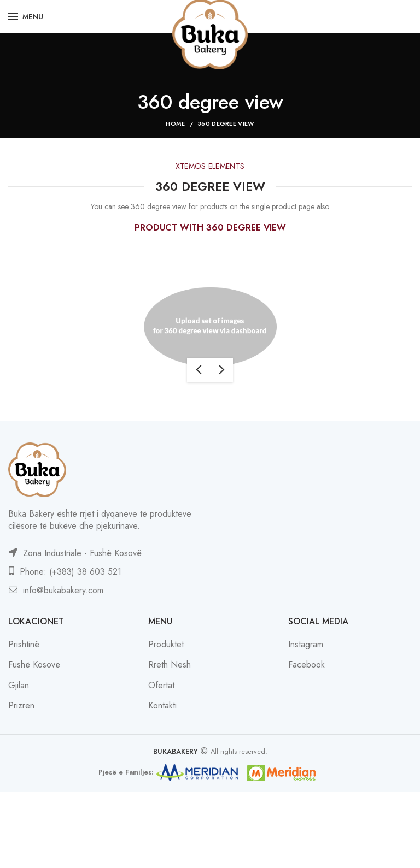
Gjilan (19, 685)
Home (175, 123)
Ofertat (161, 685)
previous (199, 370)
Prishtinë (24, 644)
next (221, 370)
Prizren (21, 705)
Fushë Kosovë (34, 665)
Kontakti (162, 705)
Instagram (306, 644)
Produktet (166, 644)
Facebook (307, 665)
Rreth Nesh (170, 665)
